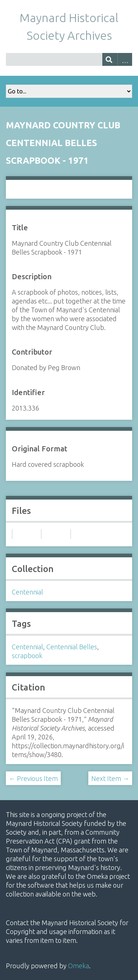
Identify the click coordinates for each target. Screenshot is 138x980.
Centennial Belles (72, 647)
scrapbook (27, 656)
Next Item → (110, 778)
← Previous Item (33, 778)
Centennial (27, 592)
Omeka (79, 966)
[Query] (69, 59)
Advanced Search (125, 59)
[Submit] (110, 59)
